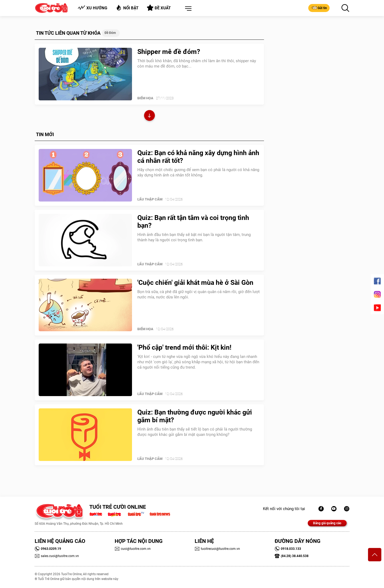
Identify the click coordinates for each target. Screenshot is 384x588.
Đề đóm (110, 33)
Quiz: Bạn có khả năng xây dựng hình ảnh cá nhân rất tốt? (198, 157)
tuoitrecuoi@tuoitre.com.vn (217, 549)
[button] (187, 9)
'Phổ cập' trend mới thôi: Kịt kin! (184, 347)
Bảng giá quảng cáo (327, 523)
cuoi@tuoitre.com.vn (133, 549)
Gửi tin (319, 8)
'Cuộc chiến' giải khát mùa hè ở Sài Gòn (195, 283)
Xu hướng (92, 8)
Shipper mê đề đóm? (169, 52)
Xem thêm (149, 116)
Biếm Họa (145, 98)
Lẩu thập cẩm (150, 199)
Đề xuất (159, 8)
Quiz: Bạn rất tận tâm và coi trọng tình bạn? (193, 222)
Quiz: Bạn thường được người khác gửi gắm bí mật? (195, 416)
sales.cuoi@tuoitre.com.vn (57, 556)
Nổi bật (127, 8)
